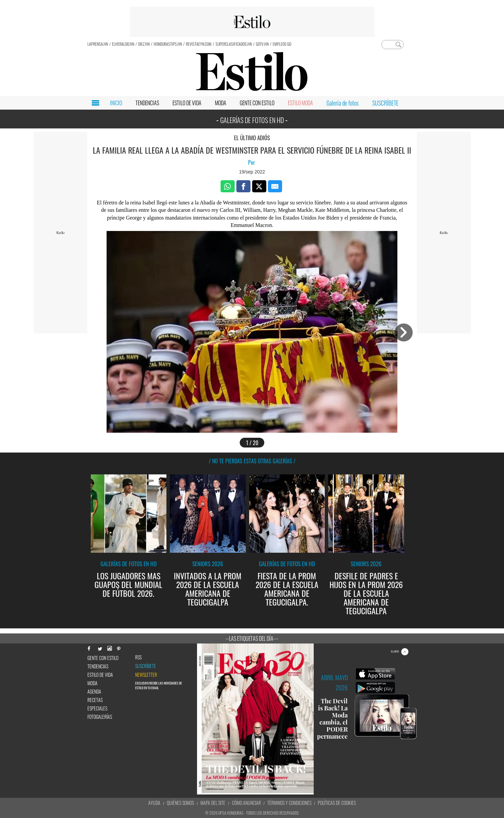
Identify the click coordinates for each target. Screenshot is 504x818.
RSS (138, 657)
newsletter (146, 675)
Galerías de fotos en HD (129, 564)
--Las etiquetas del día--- (252, 638)
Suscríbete (146, 666)
